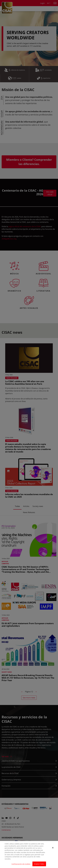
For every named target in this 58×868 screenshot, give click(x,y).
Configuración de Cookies (21, 865)
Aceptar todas (39, 865)
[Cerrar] (53, 849)
